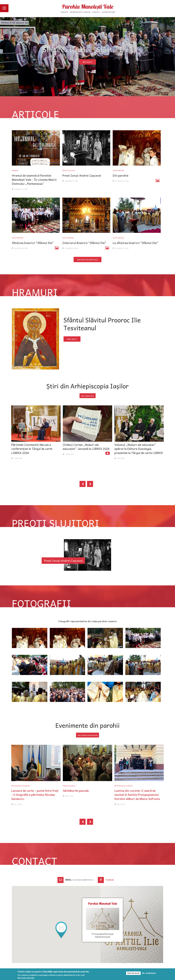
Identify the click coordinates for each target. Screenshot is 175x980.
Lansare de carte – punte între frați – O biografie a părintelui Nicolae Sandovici (35, 795)
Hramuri (15, 170)
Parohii (64, 12)
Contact (96, 12)
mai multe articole (87, 260)
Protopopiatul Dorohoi (20, 786)
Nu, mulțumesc (149, 973)
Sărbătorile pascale (76, 791)
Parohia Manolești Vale (88, 7)
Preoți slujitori (69, 170)
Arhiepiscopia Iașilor (80, 12)
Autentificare (108, 12)
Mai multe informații (26, 978)
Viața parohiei (118, 170)
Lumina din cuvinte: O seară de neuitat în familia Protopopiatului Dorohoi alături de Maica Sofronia (137, 795)
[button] (61, 930)
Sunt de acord (133, 973)
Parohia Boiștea (69, 786)
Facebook (110, 880)
